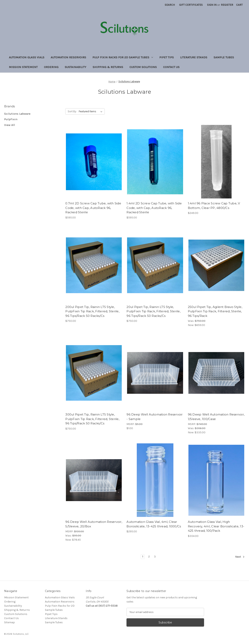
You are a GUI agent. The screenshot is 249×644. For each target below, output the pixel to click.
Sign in (212, 5)
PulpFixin (11, 119)
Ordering (51, 67)
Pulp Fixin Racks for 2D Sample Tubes (123, 57)
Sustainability (76, 67)
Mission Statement (23, 67)
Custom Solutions (143, 67)
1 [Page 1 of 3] (143, 557)
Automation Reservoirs (68, 57)
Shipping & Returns (108, 67)
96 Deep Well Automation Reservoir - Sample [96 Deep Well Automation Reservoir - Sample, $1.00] (154, 417)
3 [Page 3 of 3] (155, 557)
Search (170, 5)
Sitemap (10, 622)
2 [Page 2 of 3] (149, 557)
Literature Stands (194, 57)
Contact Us (171, 67)
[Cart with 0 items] (239, 5)
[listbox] (91, 111)
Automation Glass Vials (27, 57)
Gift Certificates (191, 5)
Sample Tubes (224, 57)
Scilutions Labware (17, 114)
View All (10, 125)
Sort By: (72, 111)
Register (227, 5)
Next (240, 557)
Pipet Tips (167, 57)
